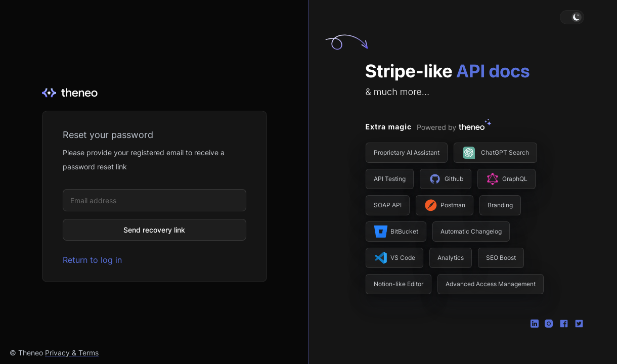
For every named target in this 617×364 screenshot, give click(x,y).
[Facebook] (564, 323)
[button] (572, 17)
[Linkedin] (535, 323)
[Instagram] (549, 323)
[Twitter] (579, 323)
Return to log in (92, 260)
